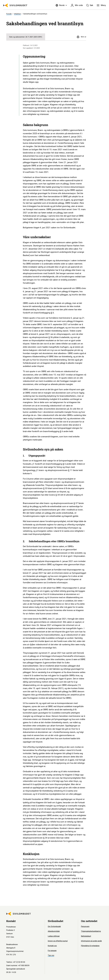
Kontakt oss (52, 946)
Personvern (85, 926)
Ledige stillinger (54, 936)
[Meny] (101, 5)
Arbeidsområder (54, 931)
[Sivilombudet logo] (15, 5)
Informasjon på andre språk (91, 941)
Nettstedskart (86, 936)
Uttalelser (17, 14)
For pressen (52, 951)
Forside (9, 14)
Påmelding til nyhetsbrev (90, 946)
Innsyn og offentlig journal (58, 941)
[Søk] (90, 5)
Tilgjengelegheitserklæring (91, 931)
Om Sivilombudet (54, 926)
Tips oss (51, 955)
